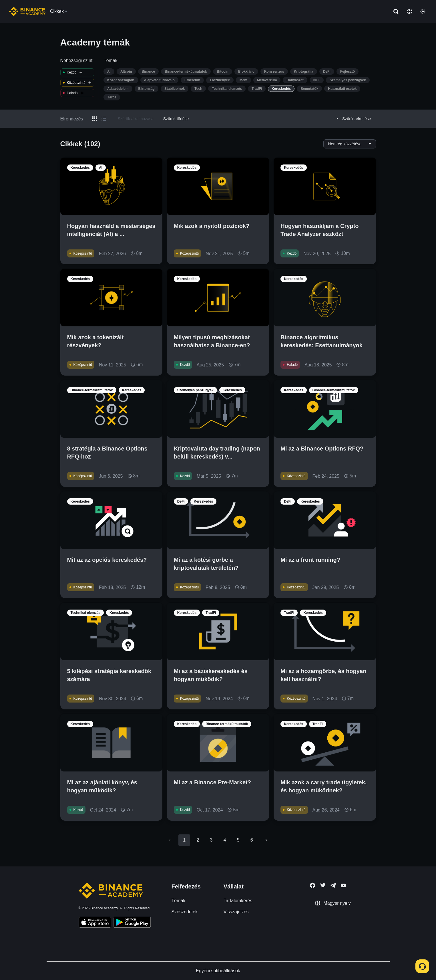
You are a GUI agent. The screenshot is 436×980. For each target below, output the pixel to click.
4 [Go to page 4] (225, 840)
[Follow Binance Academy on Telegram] (333, 885)
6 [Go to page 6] (252, 840)
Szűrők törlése (176, 119)
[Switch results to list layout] (104, 119)
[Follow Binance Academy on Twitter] (323, 885)
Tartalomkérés (238, 901)
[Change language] (410, 11)
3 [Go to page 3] (211, 840)
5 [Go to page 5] (238, 840)
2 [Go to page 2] (198, 840)
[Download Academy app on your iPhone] (95, 923)
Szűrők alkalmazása (136, 119)
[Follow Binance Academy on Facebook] (312, 885)
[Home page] (27, 11)
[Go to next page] (266, 840)
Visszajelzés (236, 912)
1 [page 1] (184, 840)
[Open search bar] (394, 11)
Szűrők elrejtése (353, 119)
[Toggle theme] (423, 11)
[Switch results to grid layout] (95, 119)
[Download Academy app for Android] (132, 923)
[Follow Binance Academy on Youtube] (343, 885)
